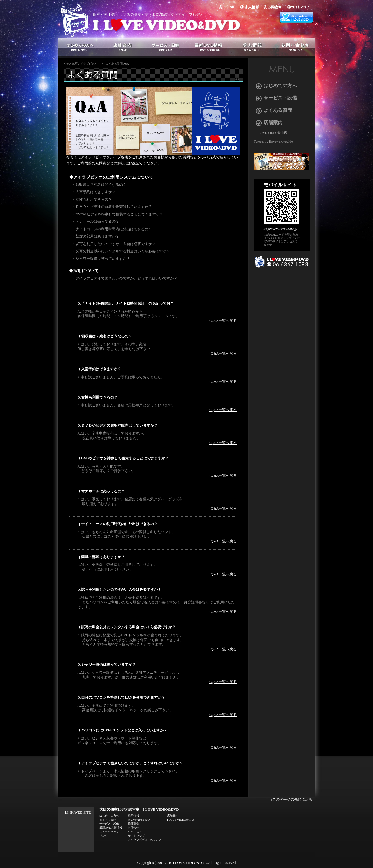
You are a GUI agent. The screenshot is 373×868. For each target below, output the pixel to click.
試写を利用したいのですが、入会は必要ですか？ (116, 244)
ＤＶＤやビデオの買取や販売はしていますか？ (114, 207)
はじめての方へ (280, 86)
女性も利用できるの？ (94, 200)
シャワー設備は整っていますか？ (103, 259)
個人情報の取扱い (139, 820)
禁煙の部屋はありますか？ (97, 236)
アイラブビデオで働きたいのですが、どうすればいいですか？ (126, 278)
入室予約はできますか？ (96, 192)
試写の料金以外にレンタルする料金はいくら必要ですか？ (123, 251)
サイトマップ (136, 836)
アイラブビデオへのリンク (145, 840)
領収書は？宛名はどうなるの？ (101, 185)
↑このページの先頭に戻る (291, 800)
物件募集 (133, 824)
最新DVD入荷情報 (111, 828)
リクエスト (135, 832)
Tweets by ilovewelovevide (273, 141)
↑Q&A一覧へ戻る (223, 321)
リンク (104, 836)
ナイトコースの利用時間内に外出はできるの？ (114, 229)
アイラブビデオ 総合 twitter (297, 17)
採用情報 (133, 816)
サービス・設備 (280, 98)
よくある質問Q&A (117, 64)
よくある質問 (278, 110)
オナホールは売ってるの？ (97, 222)
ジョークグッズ (109, 832)
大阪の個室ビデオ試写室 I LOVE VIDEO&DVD (139, 810)
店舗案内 (273, 123)
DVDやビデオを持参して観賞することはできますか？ (119, 214)
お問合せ (133, 828)
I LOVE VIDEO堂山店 (272, 133)
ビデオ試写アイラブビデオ (80, 64)
